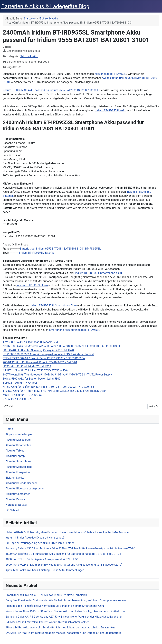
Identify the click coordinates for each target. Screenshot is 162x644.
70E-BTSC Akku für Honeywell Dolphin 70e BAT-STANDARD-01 (40, 362)
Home (9, 429)
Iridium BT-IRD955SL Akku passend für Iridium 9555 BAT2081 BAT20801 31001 (50, 90)
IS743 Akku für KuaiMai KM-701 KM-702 (27, 366)
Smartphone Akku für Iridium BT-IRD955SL (74, 330)
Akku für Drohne (15, 499)
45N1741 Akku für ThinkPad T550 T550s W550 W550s (35, 371)
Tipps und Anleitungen (19, 434)
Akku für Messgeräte (18, 440)
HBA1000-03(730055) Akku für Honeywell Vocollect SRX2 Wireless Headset (48, 354)
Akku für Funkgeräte (18, 472)
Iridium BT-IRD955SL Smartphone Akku (98, 273)
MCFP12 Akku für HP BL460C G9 (23, 395)
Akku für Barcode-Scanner (21, 483)
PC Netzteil (12, 510)
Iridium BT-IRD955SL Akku (111, 110)
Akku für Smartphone (18, 461)
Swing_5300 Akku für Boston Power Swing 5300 (32, 379)
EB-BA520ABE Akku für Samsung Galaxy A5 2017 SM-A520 (38, 350)
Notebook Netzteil (16, 505)
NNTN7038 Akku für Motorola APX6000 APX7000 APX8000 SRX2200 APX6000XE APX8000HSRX (61, 346)
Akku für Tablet (15, 451)
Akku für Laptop (15, 456)
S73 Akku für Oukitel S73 (18, 399)
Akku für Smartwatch (18, 445)
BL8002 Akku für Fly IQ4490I (20, 383)
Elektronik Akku (29, 56)
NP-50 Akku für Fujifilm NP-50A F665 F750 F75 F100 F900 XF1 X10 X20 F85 (48, 387)
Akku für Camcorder (18, 494)
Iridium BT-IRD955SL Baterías (36, 253)
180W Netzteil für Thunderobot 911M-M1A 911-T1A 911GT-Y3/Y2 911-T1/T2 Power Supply (57, 375)
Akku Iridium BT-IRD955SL (110, 74)
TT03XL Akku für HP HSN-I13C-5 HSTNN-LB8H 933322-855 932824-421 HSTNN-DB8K (55, 391)
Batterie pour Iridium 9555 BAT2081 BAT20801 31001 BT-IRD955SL (60, 249)
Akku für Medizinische (19, 467)
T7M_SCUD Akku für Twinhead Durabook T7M (30, 342)
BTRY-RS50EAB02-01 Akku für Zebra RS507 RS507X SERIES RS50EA (44, 358)
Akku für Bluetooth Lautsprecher (25, 489)
